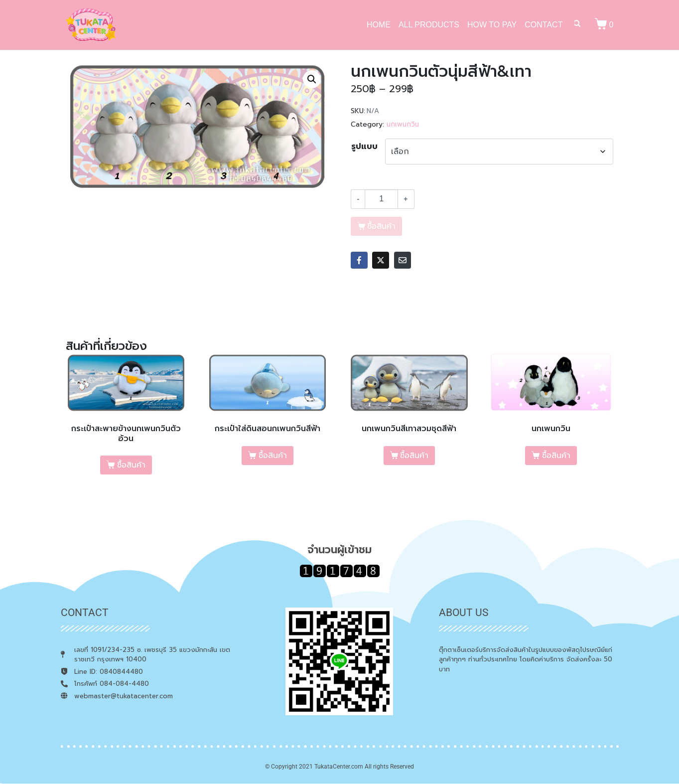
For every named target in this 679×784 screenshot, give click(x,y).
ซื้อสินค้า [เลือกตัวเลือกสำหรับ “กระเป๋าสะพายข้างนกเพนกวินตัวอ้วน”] (131, 465)
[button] (312, 79)
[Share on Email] (403, 260)
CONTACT (543, 25)
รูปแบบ (364, 147)
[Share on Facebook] (359, 260)
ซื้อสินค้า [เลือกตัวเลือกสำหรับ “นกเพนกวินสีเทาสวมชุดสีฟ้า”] (414, 456)
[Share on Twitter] (381, 260)
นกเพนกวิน (403, 124)
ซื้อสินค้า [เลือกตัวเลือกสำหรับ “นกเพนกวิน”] (556, 456)
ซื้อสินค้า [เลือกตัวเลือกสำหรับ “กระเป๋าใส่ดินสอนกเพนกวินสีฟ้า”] (273, 456)
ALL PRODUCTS (429, 25)
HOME (379, 25)
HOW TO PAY (492, 25)
